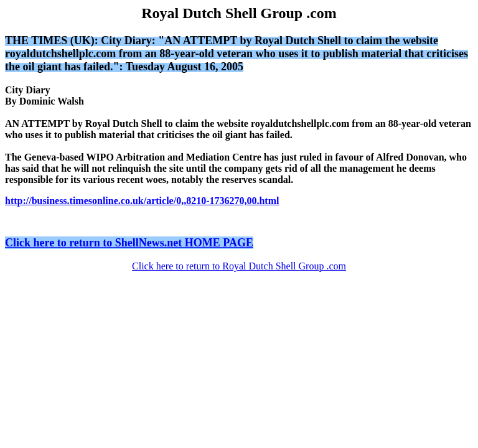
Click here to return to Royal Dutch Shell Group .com (239, 266)
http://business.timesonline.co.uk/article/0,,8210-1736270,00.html (142, 201)
